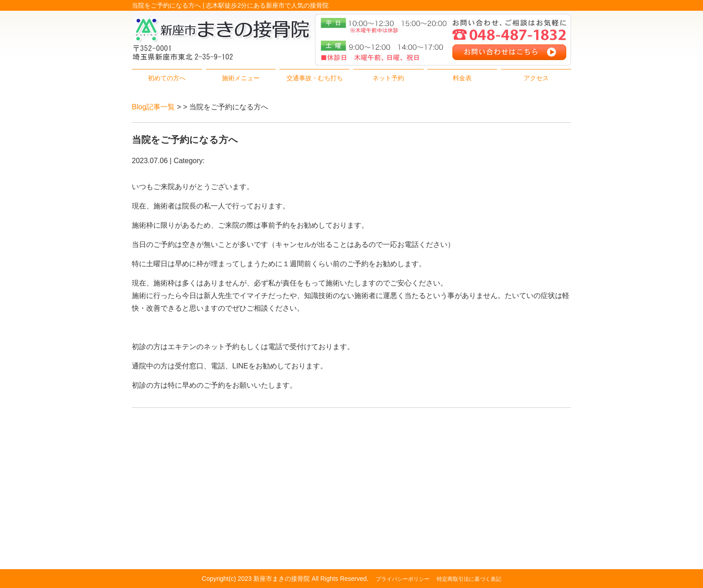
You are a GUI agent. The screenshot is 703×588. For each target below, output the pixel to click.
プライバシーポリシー (403, 579)
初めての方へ (167, 78)
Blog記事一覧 (153, 107)
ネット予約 (388, 78)
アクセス (536, 78)
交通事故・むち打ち (315, 78)
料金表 (462, 78)
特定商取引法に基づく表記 (469, 579)
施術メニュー (241, 78)
